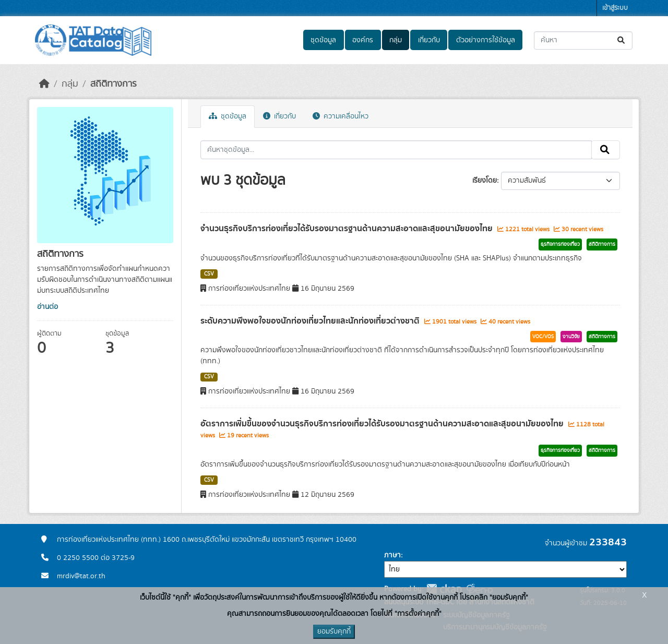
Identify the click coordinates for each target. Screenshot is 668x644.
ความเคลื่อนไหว (341, 116)
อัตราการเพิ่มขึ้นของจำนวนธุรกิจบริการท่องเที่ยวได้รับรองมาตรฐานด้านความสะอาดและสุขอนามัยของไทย (383, 424)
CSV (209, 274)
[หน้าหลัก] (44, 84)
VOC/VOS (543, 337)
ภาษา (392, 555)
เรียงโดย (485, 181)
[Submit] (622, 40)
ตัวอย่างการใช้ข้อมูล (486, 40)
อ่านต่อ (47, 307)
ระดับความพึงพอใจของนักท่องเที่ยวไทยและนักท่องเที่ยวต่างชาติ (311, 321)
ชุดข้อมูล (323, 40)
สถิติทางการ (114, 84)
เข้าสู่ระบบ (615, 8)
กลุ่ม (396, 40)
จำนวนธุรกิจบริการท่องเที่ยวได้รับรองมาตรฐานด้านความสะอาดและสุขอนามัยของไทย (348, 229)
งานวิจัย (571, 337)
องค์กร (363, 40)
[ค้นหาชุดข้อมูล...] (583, 40)
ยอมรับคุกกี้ (334, 631)
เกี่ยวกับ (429, 40)
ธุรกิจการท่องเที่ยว (560, 244)
